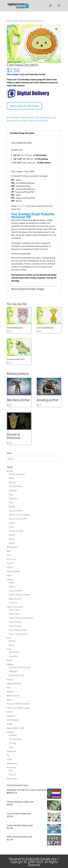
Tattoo (9, 759)
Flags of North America (18, 630)
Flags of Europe (15, 622)
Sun (8, 755)
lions (46, 121)
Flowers (12, 641)
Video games (12, 763)
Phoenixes (13, 603)
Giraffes (12, 507)
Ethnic (9, 575)
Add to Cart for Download (24, 106)
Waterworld (11, 767)
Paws (11, 527)
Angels (12, 582)
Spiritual (10, 732)
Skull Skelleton (13, 720)
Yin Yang (12, 743)
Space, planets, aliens (16, 728)
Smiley (9, 724)
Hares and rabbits (16, 511)
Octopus (12, 774)
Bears (11, 478)
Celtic (9, 555)
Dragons (12, 586)
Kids (37, 118)
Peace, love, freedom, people (18, 708)
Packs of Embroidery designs (18, 704)
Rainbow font (14, 652)
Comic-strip (11, 559)
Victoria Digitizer (46, 118)
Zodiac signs (12, 779)
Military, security (13, 696)
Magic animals (15, 599)
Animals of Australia (17, 474)
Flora (9, 638)
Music (9, 700)
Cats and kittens (16, 486)
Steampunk (11, 751)
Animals (15, 21)
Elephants (13, 498)
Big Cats (23, 21)
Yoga (11, 747)
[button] (57, 29)
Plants (12, 645)
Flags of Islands (15, 626)
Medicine (10, 692)
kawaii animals (38, 121)
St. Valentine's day (16, 675)
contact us (21, 206)
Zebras (12, 543)
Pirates (10, 712)
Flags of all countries (15, 607)
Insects (10, 679)
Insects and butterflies (18, 519)
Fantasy (10, 579)
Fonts (9, 649)
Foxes (11, 502)
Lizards (12, 523)
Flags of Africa (15, 610)
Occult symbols (15, 739)
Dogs (11, 494)
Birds (9, 551)
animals (10, 121)
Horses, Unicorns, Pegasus (20, 515)
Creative (10, 563)
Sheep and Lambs (16, 531)
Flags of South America (18, 634)
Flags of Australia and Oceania (21, 618)
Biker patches (12, 547)
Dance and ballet (14, 571)
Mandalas (13, 735)
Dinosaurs (13, 490)
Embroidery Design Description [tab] (22, 133)
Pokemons (11, 716)
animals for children (20, 121)
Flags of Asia (14, 614)
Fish (11, 770)
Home (9, 21)
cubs (30, 121)
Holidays (10, 664)
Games (10, 660)
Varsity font (14, 656)
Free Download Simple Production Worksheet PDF (33, 216)
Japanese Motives (14, 683)
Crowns (10, 567)
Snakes (12, 535)
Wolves (12, 539)
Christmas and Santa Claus (20, 667)
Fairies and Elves (16, 591)
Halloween (13, 671)
